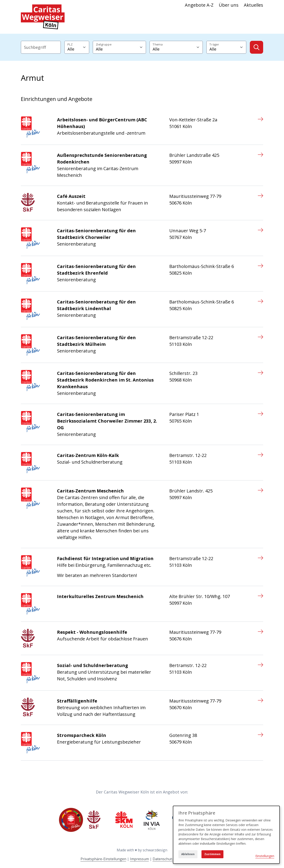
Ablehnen (188, 854)
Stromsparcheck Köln (82, 735)
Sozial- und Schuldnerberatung (93, 665)
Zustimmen (212, 854)
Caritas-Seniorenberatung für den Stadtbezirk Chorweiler (96, 234)
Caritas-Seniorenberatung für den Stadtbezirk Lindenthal (96, 305)
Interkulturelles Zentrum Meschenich (100, 596)
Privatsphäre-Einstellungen (103, 859)
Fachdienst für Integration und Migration (105, 558)
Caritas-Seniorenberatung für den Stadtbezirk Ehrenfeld (96, 270)
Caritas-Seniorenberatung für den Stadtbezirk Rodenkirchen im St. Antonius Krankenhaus (105, 380)
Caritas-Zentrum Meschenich (90, 491)
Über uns (229, 5)
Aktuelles (253, 5)
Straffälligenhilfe (77, 701)
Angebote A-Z (199, 5)
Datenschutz (163, 859)
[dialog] (226, 835)
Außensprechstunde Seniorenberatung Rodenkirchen (102, 158)
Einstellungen (265, 856)
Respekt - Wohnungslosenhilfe (92, 632)
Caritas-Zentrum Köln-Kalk (88, 455)
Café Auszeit (71, 196)
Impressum (139, 859)
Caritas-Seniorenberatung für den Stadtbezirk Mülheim (96, 341)
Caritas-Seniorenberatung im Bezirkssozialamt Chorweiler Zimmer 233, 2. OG (107, 421)
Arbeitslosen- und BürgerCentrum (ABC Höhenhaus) (102, 123)
